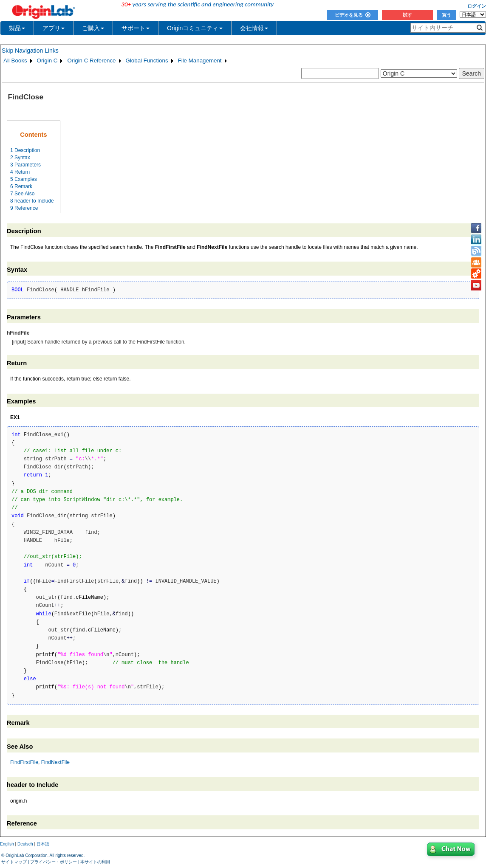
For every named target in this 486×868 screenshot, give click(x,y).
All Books (15, 61)
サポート (136, 28)
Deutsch (25, 844)
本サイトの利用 (95, 862)
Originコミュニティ (195, 28)
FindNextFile (55, 762)
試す (407, 15)
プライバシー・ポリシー (54, 862)
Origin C (47, 61)
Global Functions (147, 61)
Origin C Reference (91, 61)
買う (446, 15)
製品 (17, 28)
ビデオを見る (353, 15)
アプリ (54, 28)
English (7, 844)
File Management (200, 61)
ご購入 (93, 28)
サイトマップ (14, 862)
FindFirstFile (24, 762)
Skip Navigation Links (30, 51)
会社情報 (254, 28)
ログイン (477, 6)
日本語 (43, 844)
